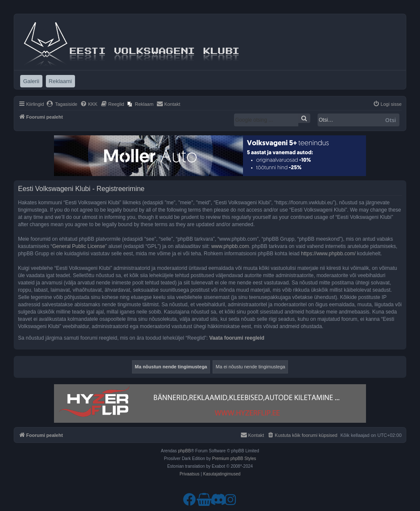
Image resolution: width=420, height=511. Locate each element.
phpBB (184, 451)
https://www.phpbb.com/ (328, 254)
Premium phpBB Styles (234, 459)
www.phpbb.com (230, 246)
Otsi (391, 120)
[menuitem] (62, 104)
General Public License (79, 246)
